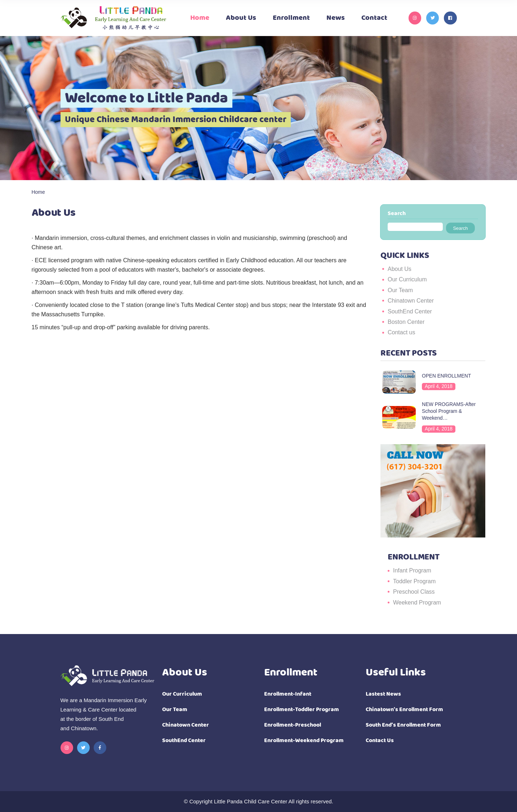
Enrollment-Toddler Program (302, 710)
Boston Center (406, 322)
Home (38, 192)
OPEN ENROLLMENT (446, 376)
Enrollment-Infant (288, 694)
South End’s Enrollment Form (403, 725)
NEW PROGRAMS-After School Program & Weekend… (449, 411)
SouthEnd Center (410, 311)
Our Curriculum (407, 279)
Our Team (400, 290)
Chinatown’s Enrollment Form (404, 710)
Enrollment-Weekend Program (304, 740)
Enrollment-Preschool (293, 725)
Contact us (401, 332)
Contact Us (380, 740)
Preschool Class (414, 592)
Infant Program (412, 570)
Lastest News (383, 694)
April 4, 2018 (439, 386)
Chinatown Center (411, 301)
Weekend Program (417, 603)
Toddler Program (414, 581)
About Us (400, 269)
